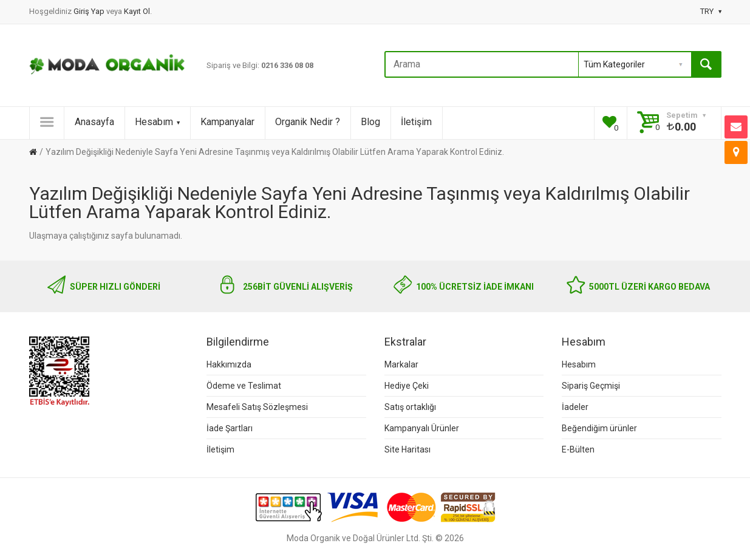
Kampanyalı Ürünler (422, 428)
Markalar (401, 364)
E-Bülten (578, 449)
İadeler (575, 407)
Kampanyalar (227, 122)
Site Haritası (407, 449)
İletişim (416, 122)
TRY (711, 11)
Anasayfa (94, 122)
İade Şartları (230, 428)
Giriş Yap (90, 11)
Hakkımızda (229, 364)
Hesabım (157, 122)
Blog (370, 122)
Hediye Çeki (407, 386)
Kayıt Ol (137, 11)
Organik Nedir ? (308, 122)
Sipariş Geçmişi (591, 386)
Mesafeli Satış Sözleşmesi (257, 407)
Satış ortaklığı (410, 407)
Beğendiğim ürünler (599, 428)
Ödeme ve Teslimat (244, 386)
